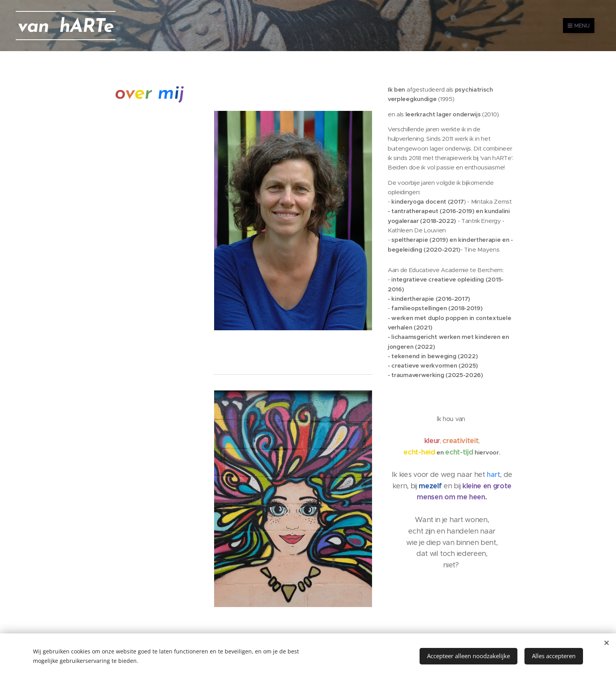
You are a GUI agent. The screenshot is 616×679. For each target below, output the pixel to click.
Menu (579, 26)
